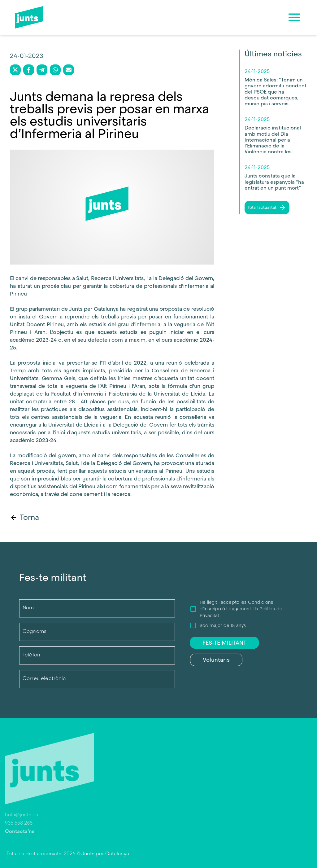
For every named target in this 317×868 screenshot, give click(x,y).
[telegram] (42, 70)
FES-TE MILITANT (224, 643)
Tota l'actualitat (267, 208)
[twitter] (15, 70)
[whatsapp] (55, 70)
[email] (69, 70)
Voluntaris (216, 660)
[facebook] (29, 70)
